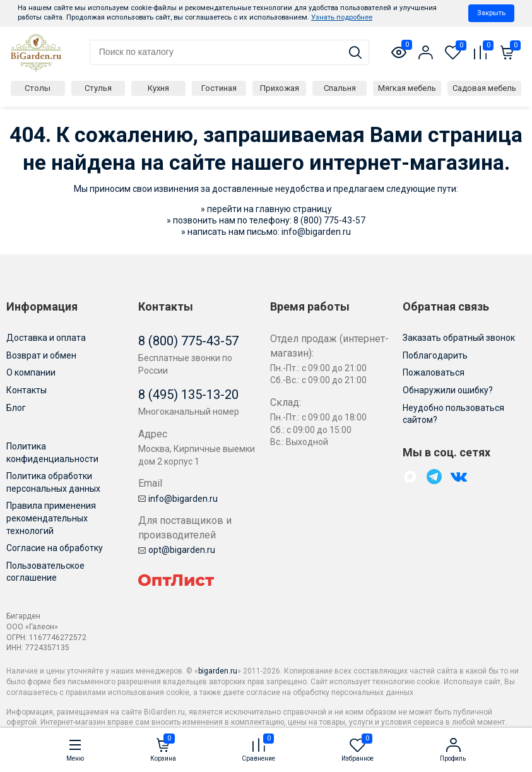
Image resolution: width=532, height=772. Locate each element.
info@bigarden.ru (316, 232)
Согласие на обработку (55, 548)
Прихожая (280, 88)
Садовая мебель (484, 88)
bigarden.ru (218, 671)
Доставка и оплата (46, 338)
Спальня (340, 88)
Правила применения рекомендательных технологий (51, 518)
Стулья (98, 88)
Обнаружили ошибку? (448, 390)
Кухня (158, 88)
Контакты (27, 390)
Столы (38, 88)
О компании (31, 372)
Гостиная (219, 88)
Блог (16, 408)
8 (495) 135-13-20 (188, 395)
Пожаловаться (434, 372)
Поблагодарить (435, 355)
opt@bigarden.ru (177, 550)
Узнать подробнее (342, 17)
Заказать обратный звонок (459, 338)
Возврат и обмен (41, 355)
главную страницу (294, 209)
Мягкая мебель (407, 88)
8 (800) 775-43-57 (329, 220)
